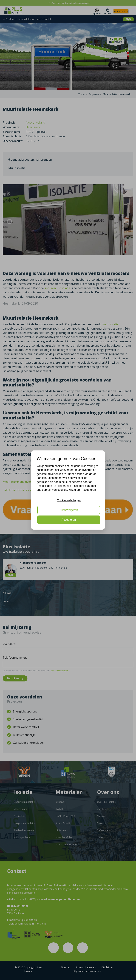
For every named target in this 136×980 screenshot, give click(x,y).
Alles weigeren (69, 510)
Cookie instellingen (69, 500)
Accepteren (69, 520)
